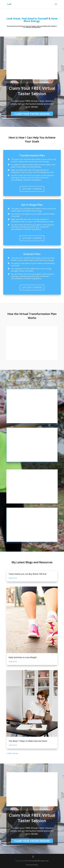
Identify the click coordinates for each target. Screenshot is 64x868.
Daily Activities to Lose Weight (23, 657)
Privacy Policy (32, 865)
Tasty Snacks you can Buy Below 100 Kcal (27, 574)
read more (13, 578)
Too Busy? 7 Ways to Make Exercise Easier (28, 741)
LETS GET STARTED (32, 189)
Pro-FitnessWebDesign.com (37, 861)
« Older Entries (12, 753)
